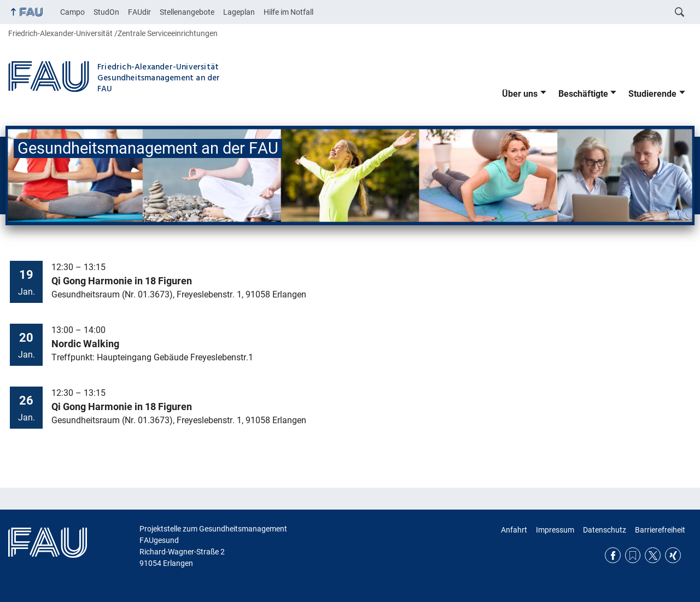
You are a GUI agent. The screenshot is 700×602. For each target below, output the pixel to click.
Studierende (652, 94)
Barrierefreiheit (660, 530)
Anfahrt (514, 530)
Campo (72, 12)
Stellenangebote (187, 12)
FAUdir (139, 12)
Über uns (520, 94)
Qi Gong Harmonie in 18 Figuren (122, 281)
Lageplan (239, 12)
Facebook (613, 555)
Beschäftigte (583, 94)
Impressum (555, 530)
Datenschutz (605, 530)
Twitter (653, 555)
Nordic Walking (85, 344)
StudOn (106, 12)
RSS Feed (633, 555)
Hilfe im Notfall (288, 12)
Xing (673, 555)
